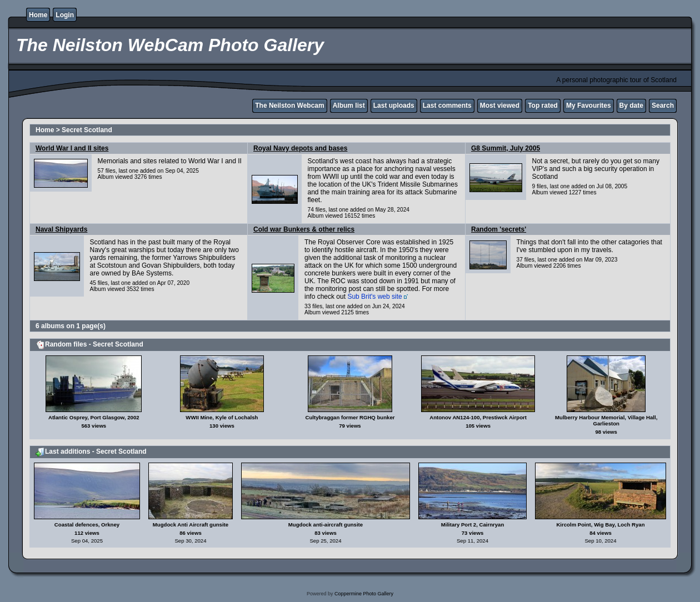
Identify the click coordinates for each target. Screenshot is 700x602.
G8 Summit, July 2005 (506, 148)
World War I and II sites (72, 148)
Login (65, 15)
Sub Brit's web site (374, 297)
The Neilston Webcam (289, 106)
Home (38, 15)
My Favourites (589, 106)
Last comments (447, 106)
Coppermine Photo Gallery (364, 594)
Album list (349, 106)
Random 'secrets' (499, 229)
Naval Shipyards (61, 229)
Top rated (543, 106)
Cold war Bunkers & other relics (304, 229)
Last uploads (394, 106)
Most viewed (500, 106)
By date (631, 106)
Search (663, 106)
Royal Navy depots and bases (300, 148)
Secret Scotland (87, 130)
